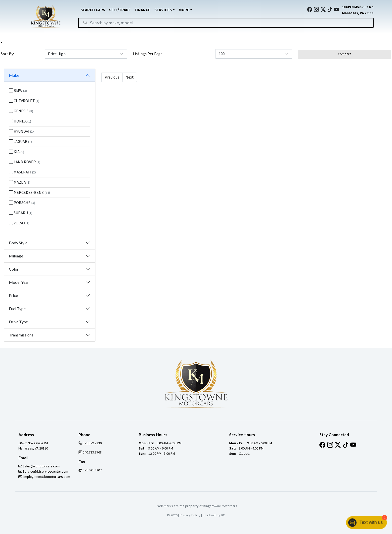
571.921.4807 (90, 470)
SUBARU (21, 213)
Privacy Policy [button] (190, 515)
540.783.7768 (90, 452)
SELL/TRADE (120, 10)
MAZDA (20, 182)
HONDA (20, 121)
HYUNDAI (22, 131)
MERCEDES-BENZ (29, 193)
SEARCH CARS (93, 10)
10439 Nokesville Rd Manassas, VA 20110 (33, 446)
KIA (17, 152)
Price (13, 295)
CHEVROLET (24, 101)
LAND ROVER (25, 162)
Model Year (19, 282)
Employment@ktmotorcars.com (44, 477)
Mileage (16, 256)
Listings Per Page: (148, 54)
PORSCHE (22, 203)
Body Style (18, 243)
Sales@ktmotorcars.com (39, 466)
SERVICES (163, 10)
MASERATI (22, 172)
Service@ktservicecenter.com (43, 472)
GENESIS (21, 111)
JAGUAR (20, 142)
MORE (184, 10)
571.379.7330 (90, 443)
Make (14, 75)
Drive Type (18, 322)
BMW (18, 91)
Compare (345, 54)
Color (14, 269)
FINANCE (143, 10)
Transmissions (21, 335)
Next (130, 77)
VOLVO (19, 223)
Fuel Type (17, 308)
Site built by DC (214, 515)
